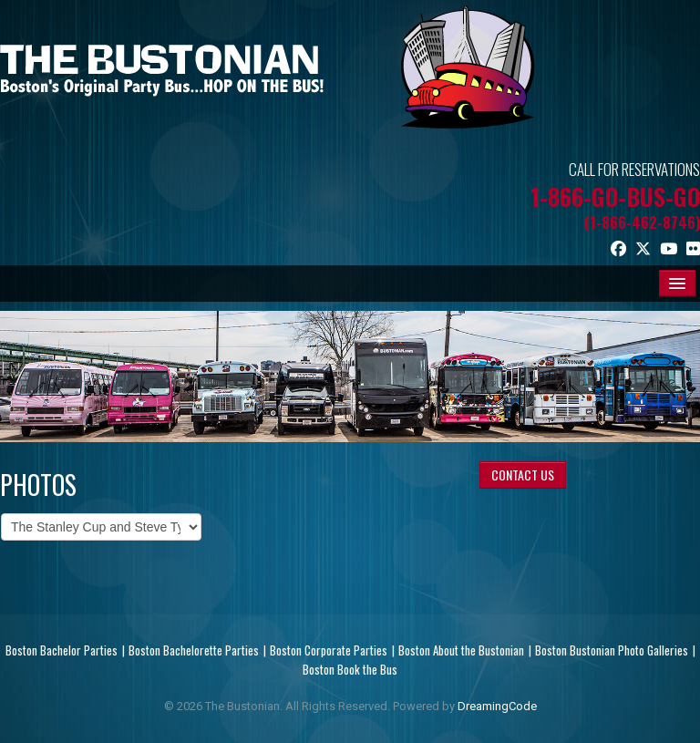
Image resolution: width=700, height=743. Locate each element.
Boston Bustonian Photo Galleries (612, 650)
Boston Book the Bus (350, 669)
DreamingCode (497, 706)
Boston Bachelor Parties (62, 650)
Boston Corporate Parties (329, 650)
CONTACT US (523, 475)
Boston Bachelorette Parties (194, 650)
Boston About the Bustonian (461, 650)
